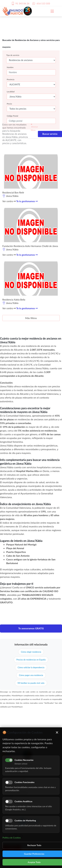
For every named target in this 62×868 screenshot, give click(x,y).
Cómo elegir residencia (31, 652)
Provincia (10, 79)
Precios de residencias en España (31, 660)
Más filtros (31, 318)
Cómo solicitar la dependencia (31, 667)
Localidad (11, 92)
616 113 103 (43, 3)
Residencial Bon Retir (13, 192)
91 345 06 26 (22, 3)
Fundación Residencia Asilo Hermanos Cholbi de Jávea (30, 246)
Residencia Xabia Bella (14, 300)
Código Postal (12, 116)
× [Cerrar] (57, 732)
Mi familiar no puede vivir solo (31, 683)
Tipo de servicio (13, 55)
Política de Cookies (12, 838)
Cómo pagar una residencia (31, 675)
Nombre (10, 67)
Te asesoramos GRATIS (31, 628)
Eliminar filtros (34, 127)
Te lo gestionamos (27, 201)
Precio (9, 104)
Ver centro (9, 201)
